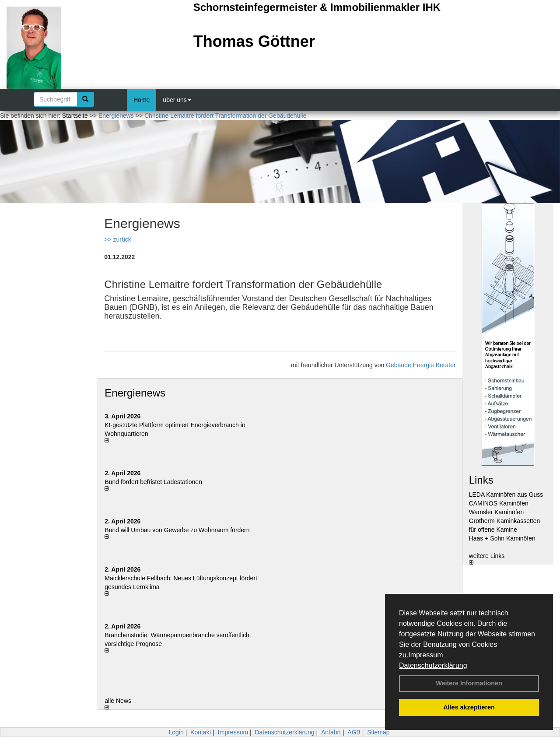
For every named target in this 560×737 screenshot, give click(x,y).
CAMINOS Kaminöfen (499, 503)
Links (481, 480)
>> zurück (117, 239)
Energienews (135, 393)
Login (176, 732)
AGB (354, 732)
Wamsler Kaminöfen (497, 512)
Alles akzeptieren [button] (469, 707)
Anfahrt (331, 732)
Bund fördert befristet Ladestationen (153, 482)
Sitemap (378, 732)
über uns (177, 100)
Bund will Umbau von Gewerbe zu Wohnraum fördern (177, 530)
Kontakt (201, 732)
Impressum (425, 655)
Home (142, 100)
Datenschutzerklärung (433, 665)
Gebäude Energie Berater (421, 365)
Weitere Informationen (469, 683)
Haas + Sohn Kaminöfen (502, 538)
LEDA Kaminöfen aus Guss (506, 495)
